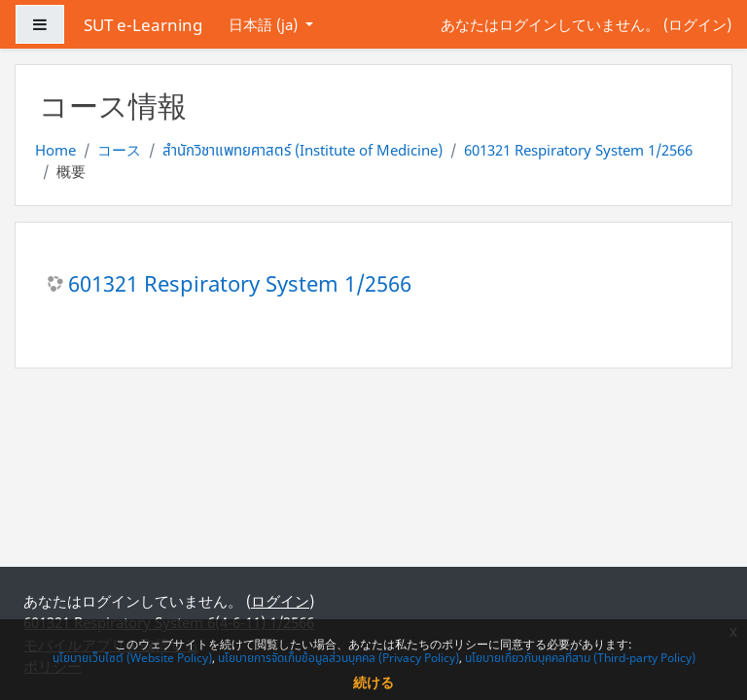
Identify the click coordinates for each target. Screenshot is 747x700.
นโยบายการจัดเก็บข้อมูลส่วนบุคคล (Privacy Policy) (338, 658)
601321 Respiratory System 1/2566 (578, 150)
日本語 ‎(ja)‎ (265, 24)
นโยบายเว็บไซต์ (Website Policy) (132, 658)
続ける (373, 682)
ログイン (697, 24)
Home (55, 150)
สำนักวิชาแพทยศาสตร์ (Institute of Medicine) (302, 150)
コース (119, 150)
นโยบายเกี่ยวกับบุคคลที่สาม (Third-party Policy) (580, 658)
